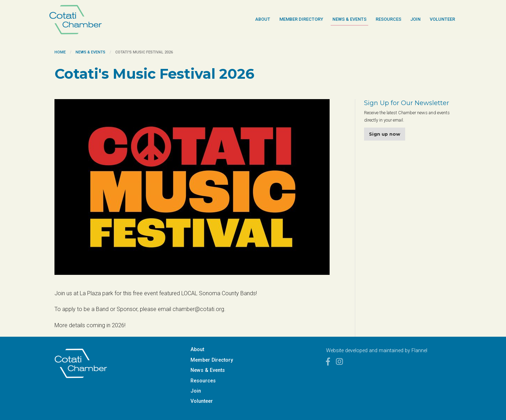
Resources (388, 19)
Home (60, 52)
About (263, 19)
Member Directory (301, 19)
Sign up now (385, 134)
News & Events (349, 19)
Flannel (419, 351)
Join (416, 19)
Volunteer (442, 19)
